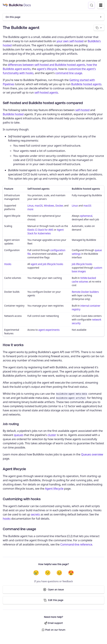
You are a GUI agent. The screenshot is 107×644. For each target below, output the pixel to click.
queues (19, 435)
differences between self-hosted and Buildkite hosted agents (46, 65)
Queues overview (92, 454)
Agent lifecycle (14, 469)
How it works (13, 345)
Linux (30, 206)
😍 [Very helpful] (71, 573)
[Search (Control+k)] (92, 5)
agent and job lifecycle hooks (47, 264)
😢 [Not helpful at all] (36, 573)
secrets (35, 514)
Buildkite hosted (13, 114)
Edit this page (53, 600)
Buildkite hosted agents (86, 84)
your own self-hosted (70, 41)
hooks (7, 519)
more (30, 209)
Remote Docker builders (85, 292)
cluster (52, 435)
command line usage (69, 73)
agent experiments (49, 330)
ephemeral (86, 216)
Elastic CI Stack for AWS (40, 230)
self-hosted (82, 110)
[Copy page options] (99, 28)
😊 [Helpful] (59, 573)
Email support (53, 623)
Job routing (11, 424)
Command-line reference (76, 544)
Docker (59, 206)
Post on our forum (53, 630)
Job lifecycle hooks (82, 264)
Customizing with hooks (22, 499)
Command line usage (19, 529)
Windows (49, 206)
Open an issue (54, 590)
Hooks (8, 264)
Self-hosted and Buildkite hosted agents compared (43, 103)
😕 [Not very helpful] (48, 573)
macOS (39, 206)
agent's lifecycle (47, 69)
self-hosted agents (46, 92)
